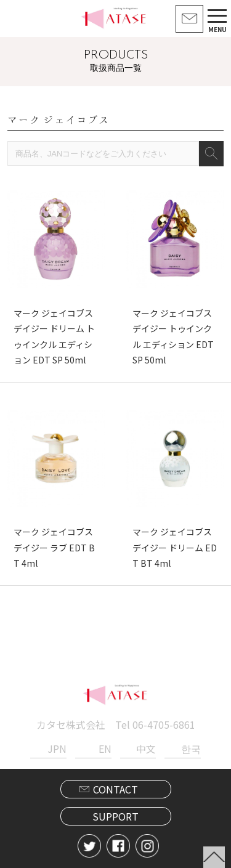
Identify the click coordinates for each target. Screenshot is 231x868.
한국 (191, 748)
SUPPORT (115, 816)
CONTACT (115, 789)
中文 (146, 748)
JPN (57, 748)
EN (105, 748)
